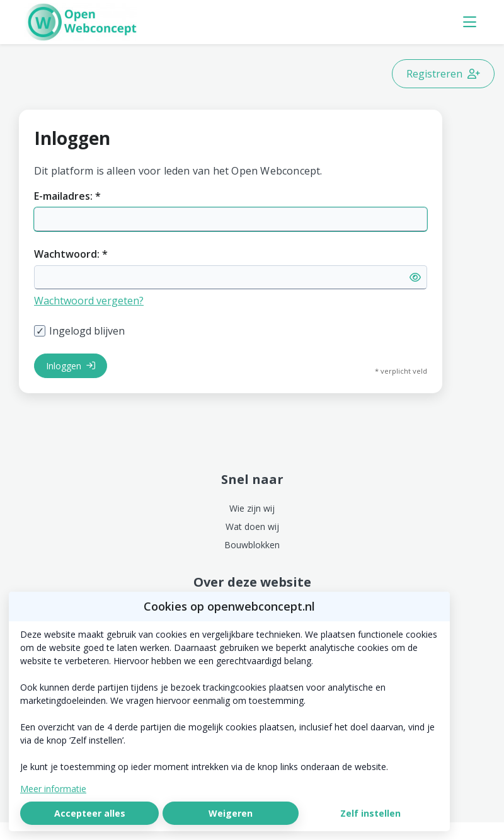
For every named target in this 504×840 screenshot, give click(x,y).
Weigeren (231, 813)
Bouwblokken (252, 545)
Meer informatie (53, 789)
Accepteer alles (90, 813)
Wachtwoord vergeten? (89, 301)
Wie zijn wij (252, 508)
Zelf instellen (370, 813)
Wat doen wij (252, 526)
